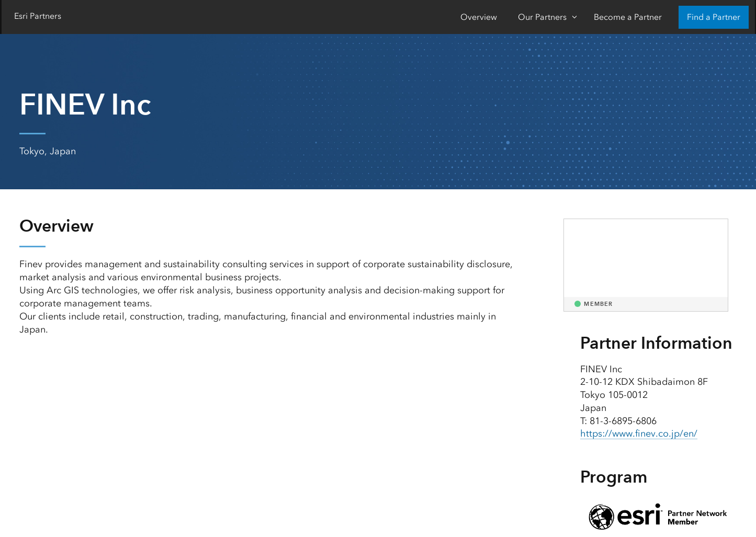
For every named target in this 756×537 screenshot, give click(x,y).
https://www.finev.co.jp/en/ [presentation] (639, 433)
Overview (479, 17)
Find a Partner (714, 17)
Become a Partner (628, 17)
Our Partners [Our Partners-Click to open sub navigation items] (542, 17)
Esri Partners (38, 16)
